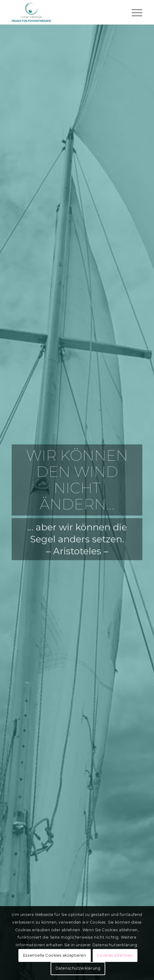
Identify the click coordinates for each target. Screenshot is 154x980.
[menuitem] (134, 12)
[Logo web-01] (64, 12)
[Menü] (134, 12)
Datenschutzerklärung (78, 968)
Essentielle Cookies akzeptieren (55, 955)
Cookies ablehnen (115, 955)
